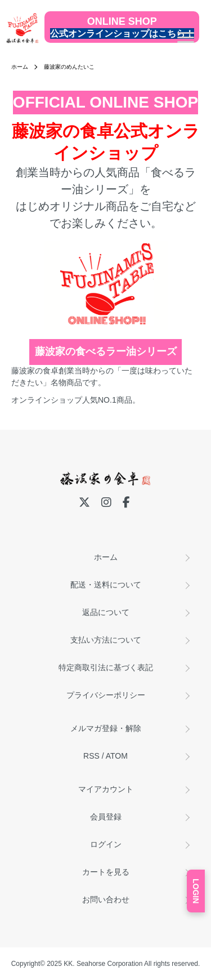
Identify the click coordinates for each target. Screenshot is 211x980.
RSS (91, 756)
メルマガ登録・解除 (106, 728)
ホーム (20, 67)
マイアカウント (106, 789)
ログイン (106, 844)
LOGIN (196, 891)
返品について (106, 612)
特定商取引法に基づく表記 (106, 667)
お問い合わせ (106, 899)
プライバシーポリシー (106, 695)
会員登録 (106, 817)
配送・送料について (106, 585)
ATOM (117, 756)
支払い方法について (106, 640)
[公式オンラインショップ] (122, 27)
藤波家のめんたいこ (69, 67)
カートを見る (106, 872)
